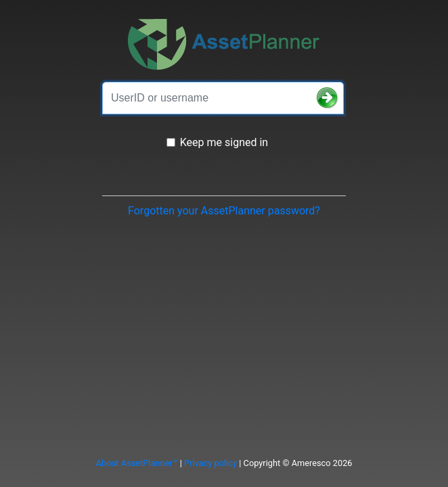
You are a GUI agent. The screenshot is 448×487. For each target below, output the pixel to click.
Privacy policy (210, 463)
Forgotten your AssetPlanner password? (224, 211)
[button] (328, 98)
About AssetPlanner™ (136, 463)
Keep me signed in (224, 142)
